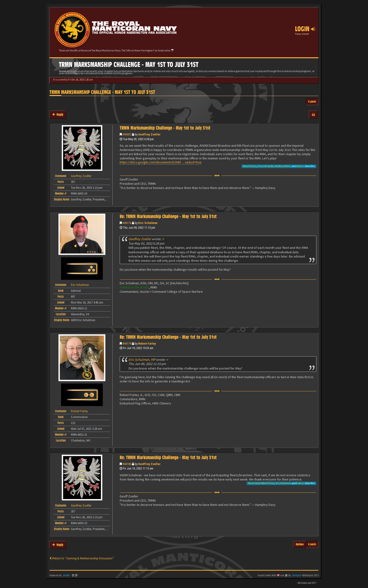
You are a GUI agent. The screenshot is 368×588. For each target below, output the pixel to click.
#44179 (127, 344)
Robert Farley (250, 166)
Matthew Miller (283, 166)
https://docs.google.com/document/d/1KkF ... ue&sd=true (161, 162)
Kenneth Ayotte (266, 166)
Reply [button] (58, 114)
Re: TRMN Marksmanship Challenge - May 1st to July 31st (168, 216)
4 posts (312, 102)
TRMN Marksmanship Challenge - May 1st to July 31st (102, 92)
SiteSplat (297, 575)
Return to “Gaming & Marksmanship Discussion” (82, 558)
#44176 (127, 223)
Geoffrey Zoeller (149, 134)
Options (300, 544)
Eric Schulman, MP (142, 360)
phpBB (66, 575)
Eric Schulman (148, 223)
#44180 (127, 464)
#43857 (127, 134)
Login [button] (305, 29)
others (301, 166)
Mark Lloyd (254, 483)
